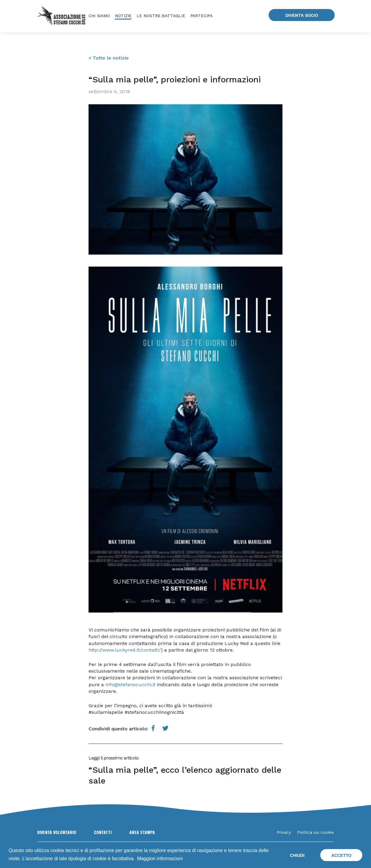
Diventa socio (302, 15)
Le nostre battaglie (161, 16)
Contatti (103, 832)
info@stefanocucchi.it (130, 685)
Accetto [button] (341, 855)
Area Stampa (142, 832)
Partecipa (201, 16)
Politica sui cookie (315, 832)
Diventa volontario (57, 832)
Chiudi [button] (297, 855)
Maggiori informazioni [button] (160, 859)
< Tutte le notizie (109, 58)
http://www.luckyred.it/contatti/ (125, 650)
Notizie (123, 16)
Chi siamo (99, 16)
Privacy (284, 832)
